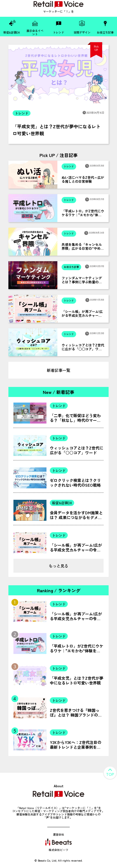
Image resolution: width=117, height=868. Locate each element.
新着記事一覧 (59, 370)
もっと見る (59, 566)
